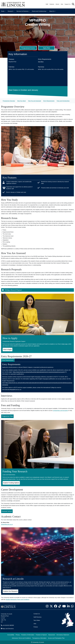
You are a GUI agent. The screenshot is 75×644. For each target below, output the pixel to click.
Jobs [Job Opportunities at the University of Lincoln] (62, 4)
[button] (73, 4)
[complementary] (16, 633)
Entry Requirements (49, 101)
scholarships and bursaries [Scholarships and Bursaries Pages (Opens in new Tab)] (60, 411)
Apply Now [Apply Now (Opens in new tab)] (46, 48)
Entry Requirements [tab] (8, 360)
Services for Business (22, 11)
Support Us (68, 4)
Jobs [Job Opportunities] (35, 624)
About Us (52, 11)
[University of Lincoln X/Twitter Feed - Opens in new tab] (51, 606)
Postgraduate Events (28, 48)
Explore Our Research (10, 591)
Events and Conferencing (39, 11)
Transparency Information (39, 638)
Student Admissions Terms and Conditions (18, 599)
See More (41, 62)
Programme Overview (9, 101)
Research (10, 11)
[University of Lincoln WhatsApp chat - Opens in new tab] (72, 606)
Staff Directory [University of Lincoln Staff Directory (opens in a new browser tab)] (37, 617)
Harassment (52, 635)
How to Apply (8, 349)
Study (3, 11)
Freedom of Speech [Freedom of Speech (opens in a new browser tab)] (41, 635)
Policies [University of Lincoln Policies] (36, 627)
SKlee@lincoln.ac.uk (7, 524)
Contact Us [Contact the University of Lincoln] (37, 614)
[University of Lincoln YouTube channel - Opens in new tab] (64, 606)
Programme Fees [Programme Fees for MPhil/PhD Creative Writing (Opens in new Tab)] (7, 416)
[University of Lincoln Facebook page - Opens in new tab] (56, 606)
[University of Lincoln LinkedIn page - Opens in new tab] (68, 606)
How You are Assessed (35, 101)
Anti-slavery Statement (63, 635)
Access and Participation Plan (56, 638)
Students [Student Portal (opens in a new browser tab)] (52, 4)
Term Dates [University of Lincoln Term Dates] (37, 620)
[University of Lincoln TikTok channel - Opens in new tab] (60, 606)
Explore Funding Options (11, 483)
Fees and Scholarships (63, 101)
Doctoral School (7, 511)
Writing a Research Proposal (12, 290)
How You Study (22, 101)
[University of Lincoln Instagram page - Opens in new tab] (47, 606)
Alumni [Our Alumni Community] (57, 4)
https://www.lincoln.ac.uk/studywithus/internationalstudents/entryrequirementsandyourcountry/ (39, 372)
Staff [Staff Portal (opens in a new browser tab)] (47, 4)
